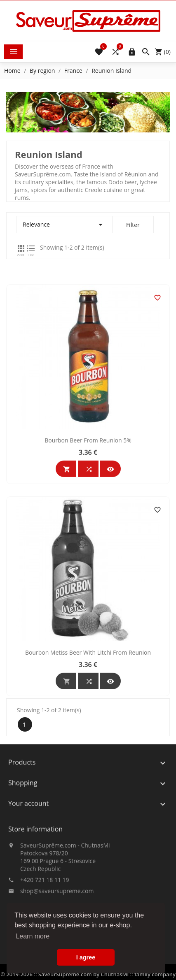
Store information (35, 858)
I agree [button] (86, 957)
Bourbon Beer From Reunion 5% (88, 521)
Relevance (64, 225)
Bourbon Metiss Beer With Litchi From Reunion (88, 733)
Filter (133, 225)
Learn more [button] (33, 936)
